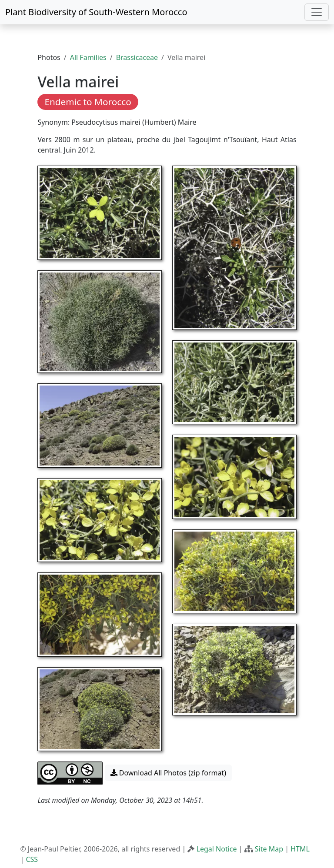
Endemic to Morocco (88, 102)
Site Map (269, 849)
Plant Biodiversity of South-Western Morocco (96, 12)
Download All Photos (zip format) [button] (168, 773)
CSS (32, 859)
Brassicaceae (137, 57)
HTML (300, 849)
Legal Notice (217, 849)
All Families (88, 57)
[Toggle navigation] (317, 12)
